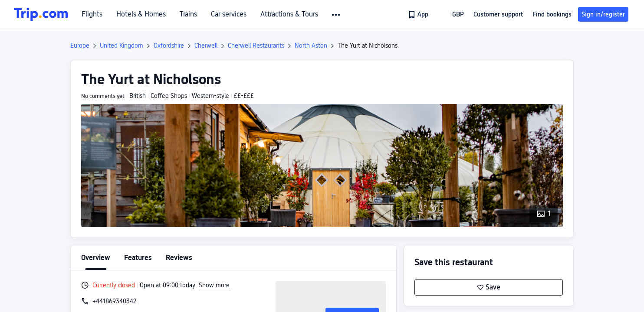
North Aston (311, 45)
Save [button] (489, 287)
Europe (80, 45)
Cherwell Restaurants (256, 45)
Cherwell (206, 45)
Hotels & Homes (141, 14)
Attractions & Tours (289, 14)
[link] (419, 14)
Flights (92, 14)
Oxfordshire (169, 45)
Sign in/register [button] (603, 14)
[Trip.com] (41, 14)
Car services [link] (229, 14)
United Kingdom (122, 45)
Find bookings (552, 14)
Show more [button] (214, 285)
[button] (337, 15)
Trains (188, 14)
